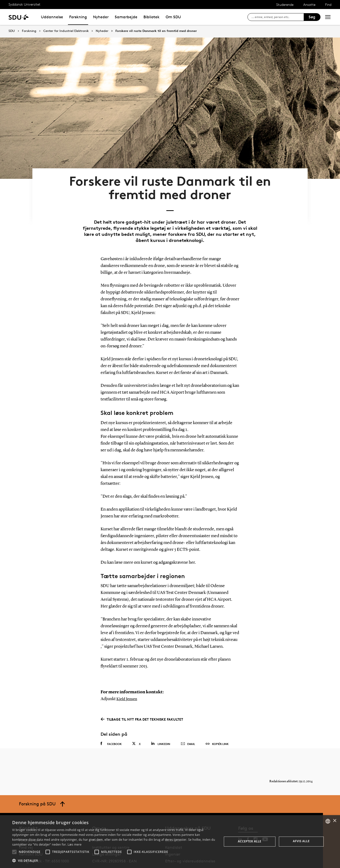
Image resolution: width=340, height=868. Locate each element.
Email (188, 725)
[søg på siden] (278, 17)
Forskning (78, 17)
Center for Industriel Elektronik (66, 31)
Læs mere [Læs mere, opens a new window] (74, 844)
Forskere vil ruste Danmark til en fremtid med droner (156, 31)
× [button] (335, 821)
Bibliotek (151, 17)
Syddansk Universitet (24, 4)
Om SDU (173, 17)
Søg (312, 17)
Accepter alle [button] (249, 841)
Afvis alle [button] (301, 841)
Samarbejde (126, 17)
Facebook (111, 725)
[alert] (170, 842)
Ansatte (309, 5)
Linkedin (161, 725)
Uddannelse (52, 17)
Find (328, 5)
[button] (14, 852)
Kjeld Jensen (128, 680)
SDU (12, 31)
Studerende (285, 5)
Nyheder (101, 17)
